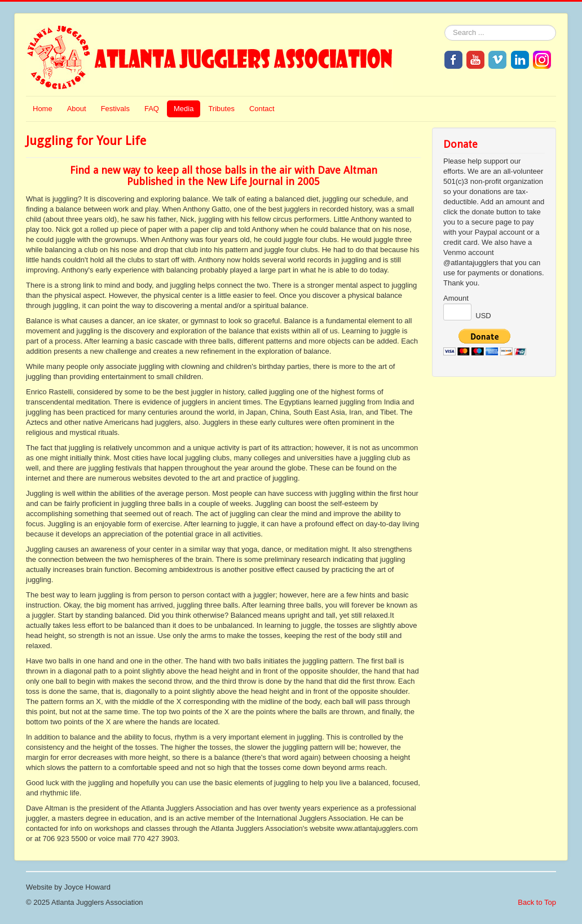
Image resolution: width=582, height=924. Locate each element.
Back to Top (537, 902)
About (77, 109)
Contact (262, 109)
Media (184, 109)
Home (43, 109)
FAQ (152, 109)
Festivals (115, 109)
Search (445, 25)
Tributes (221, 109)
